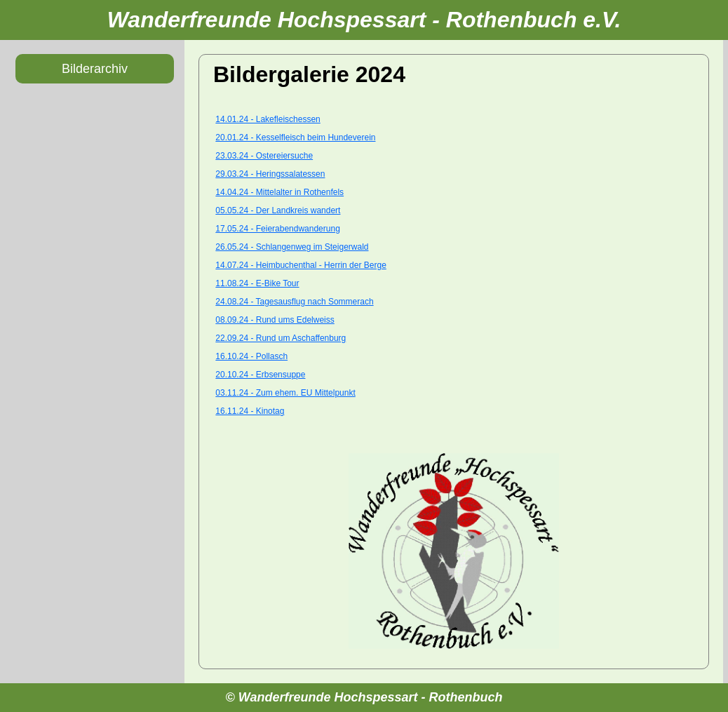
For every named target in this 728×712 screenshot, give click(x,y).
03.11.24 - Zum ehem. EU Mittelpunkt (285, 393)
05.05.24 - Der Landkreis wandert (278, 210)
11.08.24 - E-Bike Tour (257, 283)
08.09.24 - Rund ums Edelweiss (275, 320)
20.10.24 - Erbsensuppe (260, 375)
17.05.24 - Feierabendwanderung (277, 229)
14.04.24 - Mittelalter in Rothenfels (279, 192)
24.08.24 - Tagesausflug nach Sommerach (294, 302)
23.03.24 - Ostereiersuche (264, 156)
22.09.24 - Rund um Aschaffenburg (281, 338)
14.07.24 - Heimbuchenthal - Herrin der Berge (301, 265)
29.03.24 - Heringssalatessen (270, 174)
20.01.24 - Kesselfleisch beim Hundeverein (295, 137)
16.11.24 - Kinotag (250, 411)
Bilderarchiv (95, 69)
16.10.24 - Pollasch (251, 356)
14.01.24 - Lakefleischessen (268, 119)
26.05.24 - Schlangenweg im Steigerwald (292, 247)
